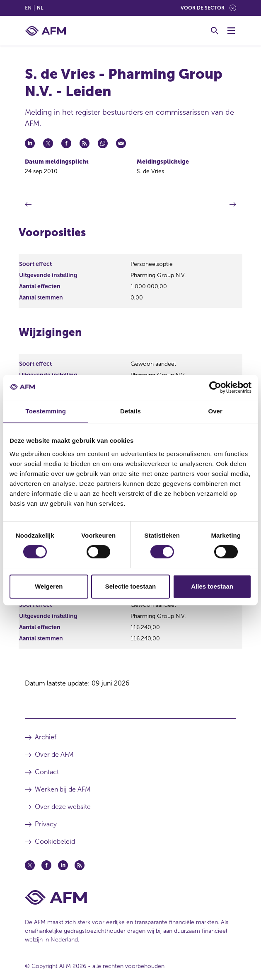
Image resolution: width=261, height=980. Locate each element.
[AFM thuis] (46, 31)
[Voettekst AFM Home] (130, 897)
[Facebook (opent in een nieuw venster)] (46, 865)
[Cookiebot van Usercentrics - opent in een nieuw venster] (215, 387)
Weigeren (49, 586)
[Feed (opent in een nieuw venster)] (80, 865)
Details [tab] (130, 411)
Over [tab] (215, 411)
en (28, 8)
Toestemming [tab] (46, 411)
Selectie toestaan (131, 586)
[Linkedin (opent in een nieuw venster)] (63, 865)
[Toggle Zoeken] (215, 31)
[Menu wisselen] (231, 31)
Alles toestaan (212, 586)
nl (40, 8)
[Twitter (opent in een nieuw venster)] (30, 865)
